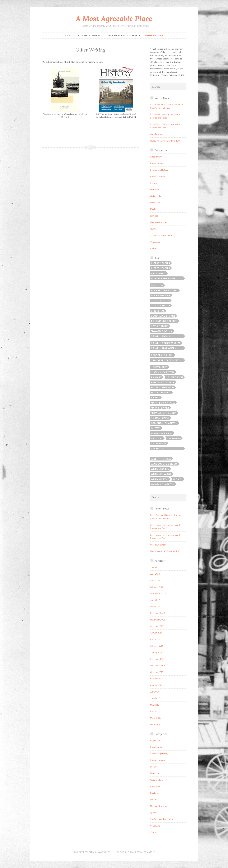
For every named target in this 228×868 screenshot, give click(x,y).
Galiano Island (157, 196)
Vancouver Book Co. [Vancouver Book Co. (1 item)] (164, 464)
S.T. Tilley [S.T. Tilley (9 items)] (157, 438)
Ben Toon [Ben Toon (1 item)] (157, 285)
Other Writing (154, 35)
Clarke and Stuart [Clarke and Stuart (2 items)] (163, 316)
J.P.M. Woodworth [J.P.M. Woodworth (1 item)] (163, 382)
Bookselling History (159, 170)
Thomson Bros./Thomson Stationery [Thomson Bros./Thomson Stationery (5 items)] (161, 449)
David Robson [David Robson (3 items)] (160, 326)
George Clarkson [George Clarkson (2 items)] (162, 355)
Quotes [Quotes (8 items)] (156, 428)
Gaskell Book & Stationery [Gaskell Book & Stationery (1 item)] (161, 336)
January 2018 (156, 652)
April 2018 (155, 639)
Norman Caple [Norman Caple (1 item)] (160, 418)
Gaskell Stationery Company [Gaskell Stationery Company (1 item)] (164, 348)
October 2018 (157, 626)
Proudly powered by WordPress (92, 852)
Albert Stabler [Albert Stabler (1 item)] (160, 263)
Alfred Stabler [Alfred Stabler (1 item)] (160, 268)
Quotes (154, 229)
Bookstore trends (158, 176)
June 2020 (155, 574)
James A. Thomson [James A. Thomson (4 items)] (162, 387)
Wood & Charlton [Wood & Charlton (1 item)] (163, 484)
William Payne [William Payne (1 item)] (160, 479)
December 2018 (158, 613)
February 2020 (157, 587)
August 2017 (156, 685)
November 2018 (158, 620)
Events (153, 183)
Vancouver (155, 242)
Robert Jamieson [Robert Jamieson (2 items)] (162, 433)
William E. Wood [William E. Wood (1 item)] (161, 474)
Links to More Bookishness (123, 35)
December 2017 (158, 659)
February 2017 (157, 724)
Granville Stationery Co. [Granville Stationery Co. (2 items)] (165, 360)
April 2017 (155, 711)
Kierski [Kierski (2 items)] (155, 398)
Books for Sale (157, 163)
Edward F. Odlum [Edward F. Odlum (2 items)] (162, 331)
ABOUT (69, 35)
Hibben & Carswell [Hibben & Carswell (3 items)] (163, 372)
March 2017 (156, 718)
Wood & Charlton (158, 134)
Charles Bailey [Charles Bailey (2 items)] (160, 301)
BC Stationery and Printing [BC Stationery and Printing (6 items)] (163, 279)
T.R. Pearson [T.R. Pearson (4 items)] (159, 443)
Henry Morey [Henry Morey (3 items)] (159, 367)
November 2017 (158, 665)
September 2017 (158, 679)
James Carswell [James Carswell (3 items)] (161, 393)
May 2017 (155, 705)
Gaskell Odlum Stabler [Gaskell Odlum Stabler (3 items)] (166, 343)
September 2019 (158, 593)
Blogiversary (156, 157)
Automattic (148, 852)
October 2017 (157, 672)
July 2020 (155, 567)
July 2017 (155, 692)
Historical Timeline (90, 35)
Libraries (154, 216)
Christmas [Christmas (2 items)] (158, 311)
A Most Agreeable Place (114, 18)
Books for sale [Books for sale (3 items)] (161, 295)
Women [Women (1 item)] (178, 479)
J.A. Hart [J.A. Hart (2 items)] (156, 377)
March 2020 (156, 580)
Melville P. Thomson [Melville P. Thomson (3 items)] (164, 413)
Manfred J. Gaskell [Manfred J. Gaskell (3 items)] (163, 403)
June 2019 (155, 600)
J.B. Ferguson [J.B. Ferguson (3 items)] (175, 377)
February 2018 (157, 646)
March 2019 (156, 607)
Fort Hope (155, 189)
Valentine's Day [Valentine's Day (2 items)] (161, 459)
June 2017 (155, 698)
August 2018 (156, 633)
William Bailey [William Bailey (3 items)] (160, 469)
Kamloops (155, 209)
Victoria (154, 248)
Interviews (155, 203)
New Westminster (159, 222)
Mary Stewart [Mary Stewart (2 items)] (160, 408)
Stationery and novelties (161, 235)
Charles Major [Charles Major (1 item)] (160, 306)
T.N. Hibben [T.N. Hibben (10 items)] (174, 438)
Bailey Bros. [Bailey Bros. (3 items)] (159, 273)
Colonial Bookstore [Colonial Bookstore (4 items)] (164, 321)
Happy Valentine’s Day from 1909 (165, 141)
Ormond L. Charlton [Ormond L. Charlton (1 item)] (164, 423)
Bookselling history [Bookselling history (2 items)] (164, 290)
